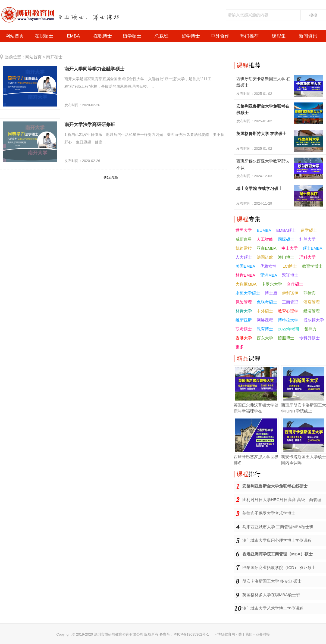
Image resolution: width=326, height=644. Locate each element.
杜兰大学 (308, 239)
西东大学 (265, 338)
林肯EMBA (245, 275)
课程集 (279, 36)
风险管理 (244, 302)
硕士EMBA (313, 248)
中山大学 (290, 248)
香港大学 (244, 338)
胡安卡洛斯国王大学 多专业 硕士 (272, 581)
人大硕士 (244, 257)
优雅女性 (268, 266)
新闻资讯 (308, 36)
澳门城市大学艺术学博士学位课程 (273, 608)
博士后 (271, 293)
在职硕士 (44, 36)
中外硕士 (265, 311)
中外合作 (220, 36)
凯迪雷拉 (244, 248)
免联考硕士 (267, 302)
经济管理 (312, 311)
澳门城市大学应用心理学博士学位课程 (277, 540)
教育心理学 (288, 311)
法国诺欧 (265, 257)
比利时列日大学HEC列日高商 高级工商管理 (282, 500)
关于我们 (245, 634)
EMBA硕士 (286, 230)
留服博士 (286, 338)
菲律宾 (310, 293)
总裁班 (162, 36)
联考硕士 (244, 329)
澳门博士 (286, 257)
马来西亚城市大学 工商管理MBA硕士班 (278, 527)
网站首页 (15, 36)
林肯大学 (244, 311)
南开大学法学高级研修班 (90, 125)
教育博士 (265, 329)
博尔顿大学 (314, 320)
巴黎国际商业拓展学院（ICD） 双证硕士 (279, 568)
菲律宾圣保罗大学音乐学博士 (269, 513)
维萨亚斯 (244, 320)
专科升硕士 (310, 338)
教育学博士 (312, 266)
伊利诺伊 (290, 293)
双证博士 (290, 275)
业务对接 (263, 634)
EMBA (73, 36)
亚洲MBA (269, 275)
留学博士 (191, 36)
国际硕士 (286, 239)
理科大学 (308, 257)
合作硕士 (295, 284)
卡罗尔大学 (272, 284)
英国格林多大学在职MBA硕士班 (271, 595)
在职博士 (103, 36)
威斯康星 (244, 239)
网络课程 (265, 320)
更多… (242, 347)
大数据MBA (246, 284)
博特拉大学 (288, 320)
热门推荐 (249, 36)
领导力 (310, 329)
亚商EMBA (267, 248)
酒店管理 (312, 302)
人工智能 (265, 239)
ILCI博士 (289, 266)
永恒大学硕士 (248, 293)
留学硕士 (132, 36)
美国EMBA (245, 266)
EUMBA (264, 230)
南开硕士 (54, 57)
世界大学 (244, 230)
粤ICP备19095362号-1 (191, 634)
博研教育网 (226, 634)
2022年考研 (289, 329)
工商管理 (290, 302)
